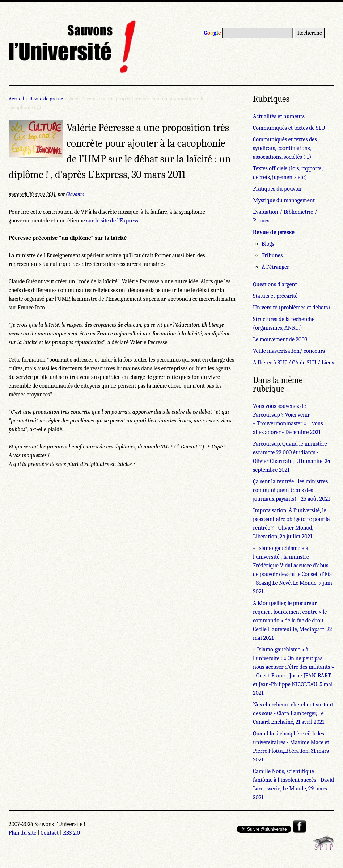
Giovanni (75, 194)
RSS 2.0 (71, 833)
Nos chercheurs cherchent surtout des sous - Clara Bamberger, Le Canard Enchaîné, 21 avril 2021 (293, 713)
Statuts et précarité (275, 296)
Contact (50, 833)
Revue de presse (46, 99)
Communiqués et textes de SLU (289, 128)
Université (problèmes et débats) (291, 308)
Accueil (16, 99)
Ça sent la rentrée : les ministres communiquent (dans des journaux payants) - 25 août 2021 (291, 490)
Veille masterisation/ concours (289, 351)
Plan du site (22, 833)
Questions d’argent (275, 284)
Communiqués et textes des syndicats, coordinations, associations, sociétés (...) (285, 148)
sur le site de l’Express (112, 221)
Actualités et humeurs (279, 116)
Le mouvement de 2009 (280, 339)
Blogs (268, 244)
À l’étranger (275, 267)
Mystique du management (284, 200)
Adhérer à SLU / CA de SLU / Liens (293, 363)
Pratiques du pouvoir (278, 189)
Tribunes (272, 255)
